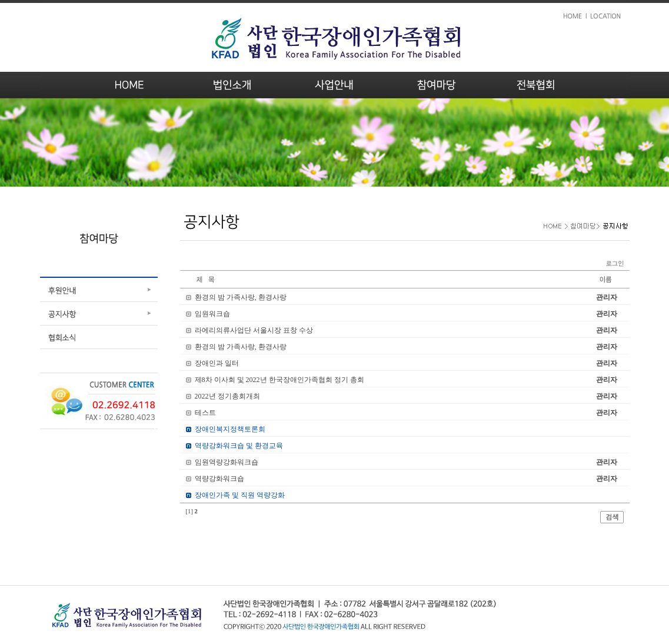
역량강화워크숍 (219, 479)
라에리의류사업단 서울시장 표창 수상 (254, 330)
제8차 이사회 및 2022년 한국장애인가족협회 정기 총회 (279, 380)
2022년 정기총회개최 (227, 396)
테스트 (205, 413)
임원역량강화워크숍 (227, 462)
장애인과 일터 (217, 363)
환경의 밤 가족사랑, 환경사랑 (241, 297)
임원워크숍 (212, 314)
